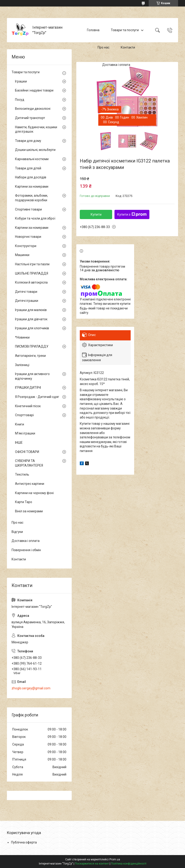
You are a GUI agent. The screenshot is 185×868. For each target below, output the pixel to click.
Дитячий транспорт (30, 118)
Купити (96, 214)
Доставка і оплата (116, 65)
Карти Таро (24, 502)
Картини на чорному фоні (34, 493)
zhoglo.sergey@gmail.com (31, 688)
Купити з (132, 214)
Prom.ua (115, 859)
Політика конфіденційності (129, 864)
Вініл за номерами (29, 511)
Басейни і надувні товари (34, 90)
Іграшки (21, 81)
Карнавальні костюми (32, 159)
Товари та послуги (125, 30)
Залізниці (22, 365)
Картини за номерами (32, 186)
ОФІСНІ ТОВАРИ (27, 452)
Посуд (20, 100)
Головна (93, 30)
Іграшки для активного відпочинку (32, 376)
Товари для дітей (28, 168)
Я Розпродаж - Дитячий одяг (37, 397)
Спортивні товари (28, 209)
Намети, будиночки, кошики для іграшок (36, 129)
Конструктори (26, 246)
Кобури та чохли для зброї (35, 218)
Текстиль (22, 474)
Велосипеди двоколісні (33, 109)
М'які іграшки (25, 433)
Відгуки (17, 532)
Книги (20, 424)
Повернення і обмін (26, 550)
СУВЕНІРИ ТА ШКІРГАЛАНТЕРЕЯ (29, 463)
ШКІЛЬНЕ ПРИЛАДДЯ (32, 273)
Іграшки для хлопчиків (32, 328)
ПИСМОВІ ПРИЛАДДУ (32, 346)
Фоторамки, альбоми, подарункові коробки (31, 198)
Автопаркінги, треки (30, 356)
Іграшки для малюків (31, 310)
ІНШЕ (19, 443)
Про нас (103, 47)
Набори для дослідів (31, 177)
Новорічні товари (28, 237)
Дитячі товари (26, 292)
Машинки (22, 255)
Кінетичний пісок (28, 406)
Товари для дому (28, 141)
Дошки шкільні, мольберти (35, 150)
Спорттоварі (24, 415)
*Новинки (22, 337)
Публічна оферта (24, 842)
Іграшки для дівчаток (31, 319)
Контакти (128, 47)
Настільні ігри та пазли (32, 264)
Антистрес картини (30, 484)
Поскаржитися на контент (92, 864)
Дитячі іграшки (27, 301)
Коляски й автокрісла (31, 282)
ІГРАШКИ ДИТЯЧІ (28, 388)
